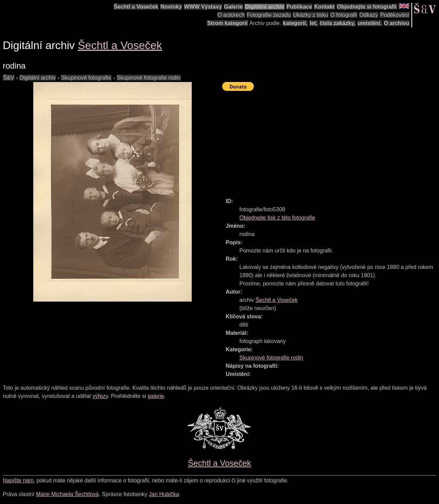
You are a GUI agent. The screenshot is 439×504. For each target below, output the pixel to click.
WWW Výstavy (203, 7)
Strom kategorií (227, 23)
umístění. (370, 23)
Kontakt (324, 7)
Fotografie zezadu (269, 15)
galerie (156, 396)
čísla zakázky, (337, 23)
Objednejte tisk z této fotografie (277, 218)
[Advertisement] (331, 141)
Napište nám (18, 480)
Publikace (299, 7)
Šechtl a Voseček (136, 7)
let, (314, 23)
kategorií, (295, 23)
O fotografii (344, 15)
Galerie (233, 7)
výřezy (100, 396)
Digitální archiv (265, 7)
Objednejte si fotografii (367, 7)
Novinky (171, 7)
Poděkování (395, 15)
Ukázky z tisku (310, 15)
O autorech (231, 15)
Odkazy (369, 15)
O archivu (396, 23)
